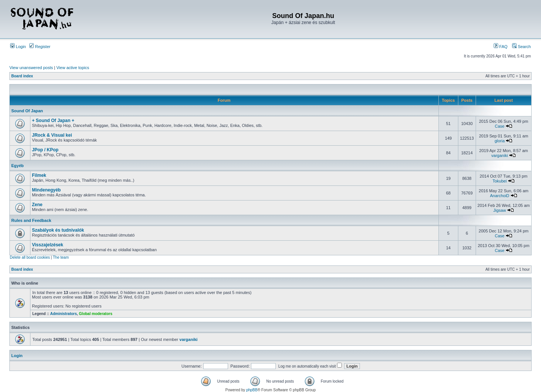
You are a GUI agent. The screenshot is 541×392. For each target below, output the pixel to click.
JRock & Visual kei (52, 135)
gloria (499, 141)
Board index (22, 76)
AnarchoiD (499, 196)
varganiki (500, 155)
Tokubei (500, 181)
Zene (37, 205)
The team (61, 257)
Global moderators (96, 314)
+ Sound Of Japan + (53, 121)
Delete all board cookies (30, 257)
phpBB (252, 390)
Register (40, 47)
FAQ (501, 47)
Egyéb (17, 166)
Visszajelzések (48, 245)
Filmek (39, 175)
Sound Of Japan (27, 111)
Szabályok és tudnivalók (58, 230)
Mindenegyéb (46, 190)
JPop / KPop (45, 150)
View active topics (73, 68)
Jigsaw (500, 210)
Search (521, 47)
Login (18, 47)
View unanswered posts (31, 68)
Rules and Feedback (31, 220)
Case (500, 126)
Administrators (63, 314)
